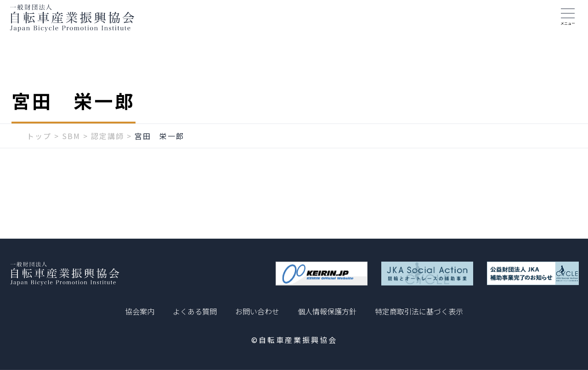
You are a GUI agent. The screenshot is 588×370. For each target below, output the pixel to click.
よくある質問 (195, 311)
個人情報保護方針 (327, 311)
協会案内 (140, 311)
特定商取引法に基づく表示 (419, 311)
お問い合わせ (257, 311)
